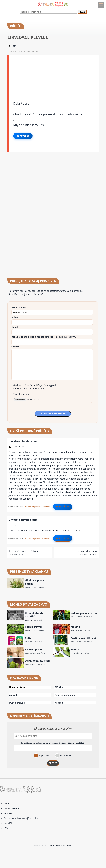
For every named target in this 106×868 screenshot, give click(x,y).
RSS (6, 828)
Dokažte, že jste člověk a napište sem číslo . (44, 337)
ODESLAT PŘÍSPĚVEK (53, 414)
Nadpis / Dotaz (19, 307)
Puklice (75, 650)
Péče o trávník (34, 627)
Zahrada (14, 695)
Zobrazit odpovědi (32, 507)
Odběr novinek (12, 808)
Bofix (28, 638)
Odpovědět (23, 136)
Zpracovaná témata (65, 695)
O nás (7, 804)
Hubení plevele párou (84, 613)
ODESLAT (53, 763)
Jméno (15, 317)
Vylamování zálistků (37, 661)
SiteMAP (8, 823)
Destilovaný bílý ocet (83, 638)
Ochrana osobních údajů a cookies (22, 818)
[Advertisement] (54, 74)
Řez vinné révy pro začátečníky (25, 551)
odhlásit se (65, 755)
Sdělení (15, 347)
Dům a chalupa (17, 703)
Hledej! (82, 12)
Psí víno (75, 627)
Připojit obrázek (21, 394)
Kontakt (59, 703)
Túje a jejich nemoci (87, 551)
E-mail (15, 327)
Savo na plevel (34, 650)
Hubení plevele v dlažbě (34, 615)
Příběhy (59, 687)
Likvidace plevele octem (23, 441)
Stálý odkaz (47, 507)
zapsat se (43, 755)
